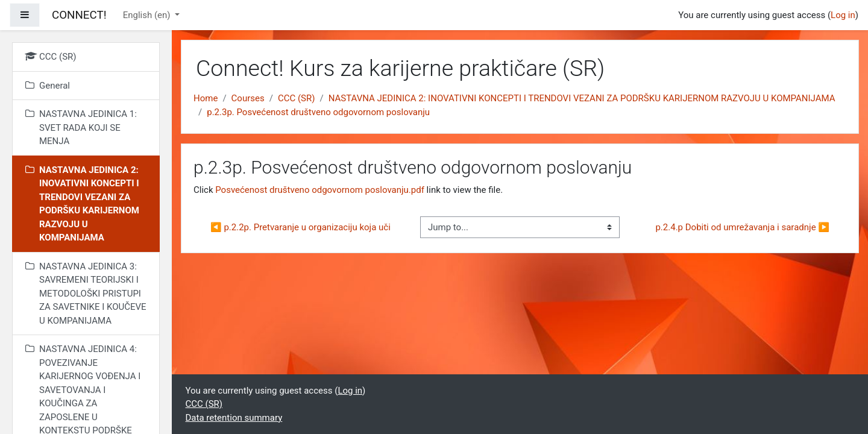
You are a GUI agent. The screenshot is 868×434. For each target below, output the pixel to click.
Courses (248, 98)
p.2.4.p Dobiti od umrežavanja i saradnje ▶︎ (742, 227)
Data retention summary (234, 418)
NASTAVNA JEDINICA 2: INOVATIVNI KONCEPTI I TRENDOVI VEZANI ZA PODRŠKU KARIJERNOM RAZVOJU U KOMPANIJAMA (582, 98)
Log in (843, 15)
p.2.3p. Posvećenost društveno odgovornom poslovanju (318, 112)
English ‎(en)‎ (148, 15)
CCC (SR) (297, 98)
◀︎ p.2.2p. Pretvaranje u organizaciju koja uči (300, 227)
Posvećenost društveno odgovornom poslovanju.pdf (320, 190)
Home (206, 98)
